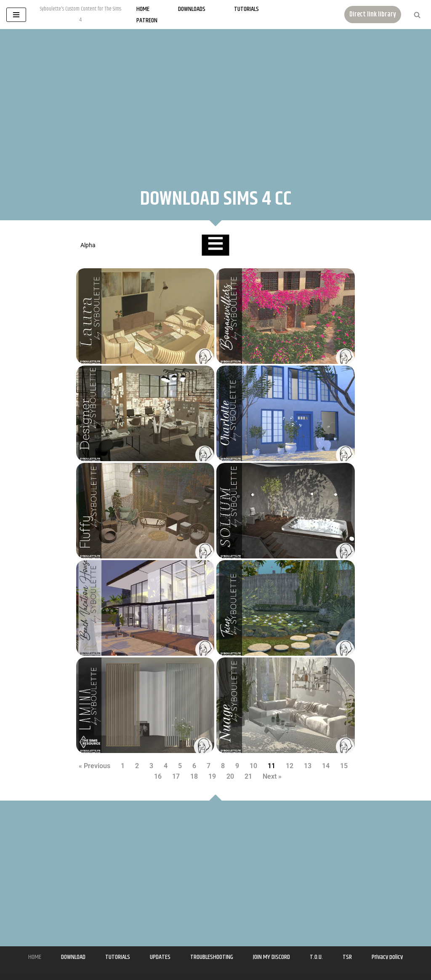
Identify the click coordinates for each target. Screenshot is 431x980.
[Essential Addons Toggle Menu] (215, 245)
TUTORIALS (118, 957)
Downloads (192, 9)
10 (253, 766)
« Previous (94, 766)
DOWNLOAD (73, 957)
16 (158, 776)
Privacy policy (387, 957)
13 (308, 766)
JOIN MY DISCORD (271, 957)
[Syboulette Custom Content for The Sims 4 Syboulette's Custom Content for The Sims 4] (80, 15)
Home (143, 9)
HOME (35, 957)
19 (212, 776)
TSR (347, 957)
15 (344, 766)
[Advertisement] (215, 101)
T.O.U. (316, 957)
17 (176, 776)
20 (230, 776)
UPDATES (160, 957)
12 (290, 766)
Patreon (147, 20)
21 (248, 776)
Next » (272, 776)
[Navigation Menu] (16, 15)
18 (194, 776)
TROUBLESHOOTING (212, 957)
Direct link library (373, 15)
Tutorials (246, 9)
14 (326, 766)
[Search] (417, 15)
